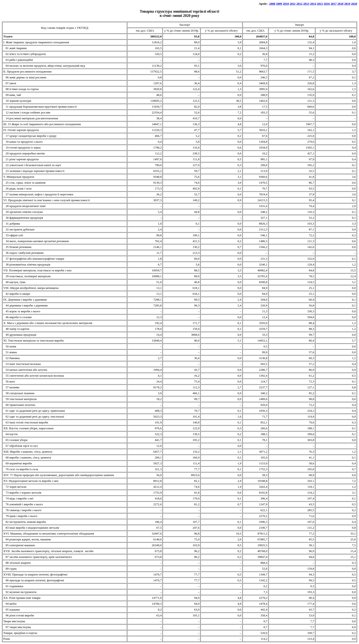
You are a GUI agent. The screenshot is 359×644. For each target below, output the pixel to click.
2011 (293, 4)
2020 (354, 4)
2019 (347, 4)
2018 (341, 4)
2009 (279, 4)
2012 (299, 4)
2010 (286, 4)
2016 (327, 4)
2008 (272, 4)
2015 (320, 4)
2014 (313, 4)
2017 (334, 4)
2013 (306, 4)
